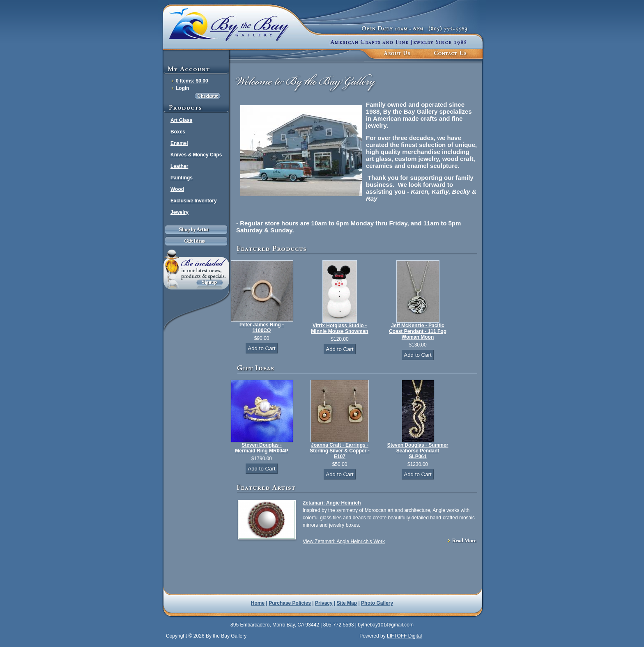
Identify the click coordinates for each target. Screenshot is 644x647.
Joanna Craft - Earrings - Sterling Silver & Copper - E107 (339, 451)
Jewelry (179, 212)
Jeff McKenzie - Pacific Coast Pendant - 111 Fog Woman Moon (418, 331)
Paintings (182, 178)
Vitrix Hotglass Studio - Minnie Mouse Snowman (339, 328)
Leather (179, 166)
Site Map (347, 603)
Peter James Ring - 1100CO (262, 328)
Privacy (324, 603)
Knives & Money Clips (196, 155)
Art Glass (181, 120)
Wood (177, 189)
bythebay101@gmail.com (386, 625)
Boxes (178, 132)
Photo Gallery (377, 603)
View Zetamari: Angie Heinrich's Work (344, 541)
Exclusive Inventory (194, 201)
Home (258, 603)
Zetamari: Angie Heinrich (332, 503)
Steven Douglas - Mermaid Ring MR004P (261, 448)
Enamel (179, 143)
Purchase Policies (290, 603)
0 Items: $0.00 (192, 81)
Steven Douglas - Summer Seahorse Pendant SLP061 (418, 451)
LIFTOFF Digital (404, 636)
